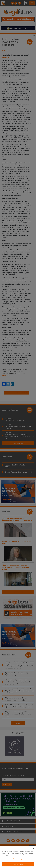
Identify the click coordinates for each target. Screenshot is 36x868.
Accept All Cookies (18, 864)
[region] (18, 857)
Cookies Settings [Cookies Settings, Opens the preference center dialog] (18, 859)
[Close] (34, 848)
